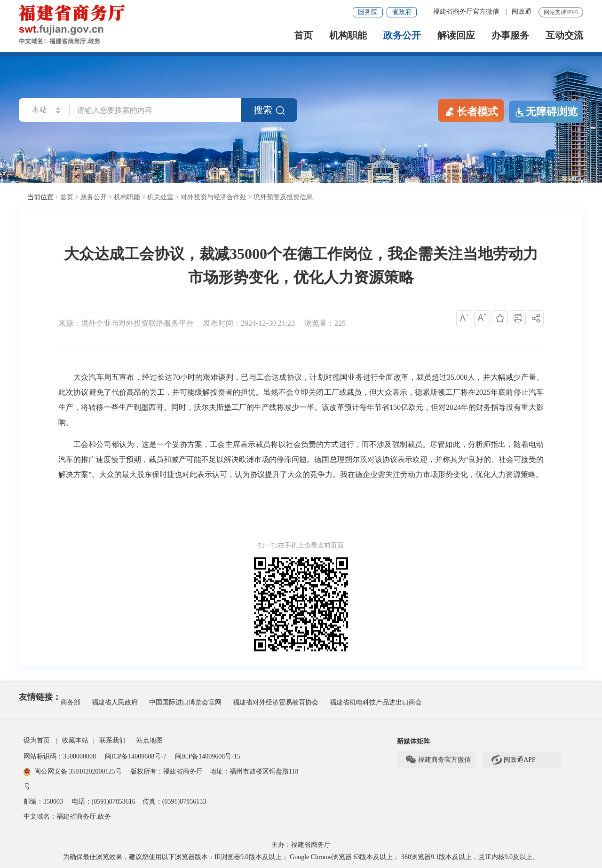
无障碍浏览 (546, 112)
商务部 (71, 702)
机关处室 (160, 197)
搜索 (269, 110)
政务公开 (402, 35)
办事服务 (510, 35)
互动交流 (564, 35)
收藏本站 (75, 740)
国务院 (368, 12)
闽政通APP (513, 760)
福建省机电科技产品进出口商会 (376, 702)
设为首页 (37, 740)
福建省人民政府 (115, 702)
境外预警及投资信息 (283, 197)
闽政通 (522, 12)
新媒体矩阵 (413, 741)
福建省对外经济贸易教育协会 (276, 702)
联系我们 (112, 740)
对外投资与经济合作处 (214, 197)
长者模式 (471, 111)
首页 (303, 35)
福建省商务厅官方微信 (467, 12)
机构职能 (348, 35)
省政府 (402, 12)
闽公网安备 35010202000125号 (73, 771)
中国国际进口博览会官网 (185, 702)
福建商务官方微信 (438, 760)
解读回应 (456, 35)
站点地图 (150, 740)
